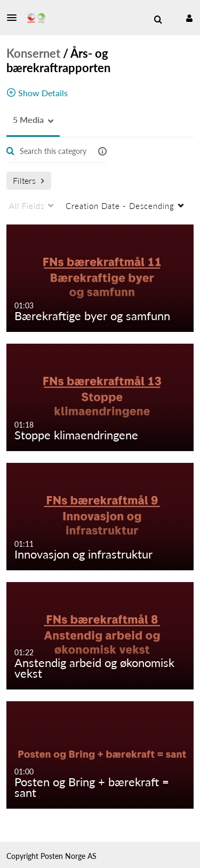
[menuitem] (158, 20)
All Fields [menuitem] (27, 206)
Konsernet (33, 53)
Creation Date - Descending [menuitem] (120, 206)
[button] (15, 18)
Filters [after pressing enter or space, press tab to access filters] (29, 180)
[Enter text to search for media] (53, 151)
